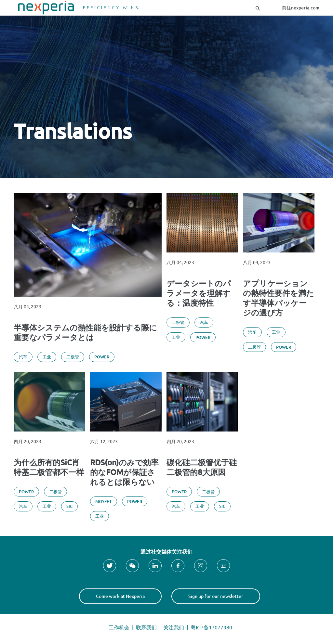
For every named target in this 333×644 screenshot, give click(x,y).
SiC (69, 506)
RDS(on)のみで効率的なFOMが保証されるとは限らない (124, 472)
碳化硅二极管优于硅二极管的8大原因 (202, 467)
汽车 (23, 357)
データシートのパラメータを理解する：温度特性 (199, 293)
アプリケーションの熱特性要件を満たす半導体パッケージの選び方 (279, 298)
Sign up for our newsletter (216, 596)
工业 (47, 357)
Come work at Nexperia (120, 596)
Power (102, 357)
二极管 (73, 357)
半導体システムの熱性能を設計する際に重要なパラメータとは (85, 332)
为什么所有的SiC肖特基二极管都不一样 (49, 467)
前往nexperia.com (301, 8)
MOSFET (104, 501)
